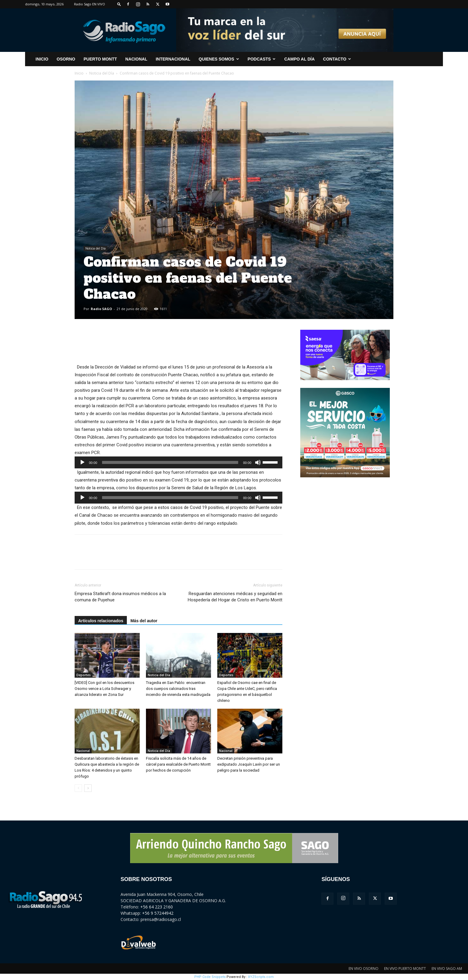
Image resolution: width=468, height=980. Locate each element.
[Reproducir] (82, 462)
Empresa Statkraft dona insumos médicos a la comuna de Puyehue (120, 597)
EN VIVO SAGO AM (447, 969)
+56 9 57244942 (158, 913)
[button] (119, 4)
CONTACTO (337, 59)
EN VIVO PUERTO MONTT (405, 969)
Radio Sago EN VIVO (90, 4)
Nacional (136, 59)
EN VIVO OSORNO (364, 969)
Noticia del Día (102, 73)
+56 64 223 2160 (157, 907)
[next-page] (88, 788)
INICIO (42, 59)
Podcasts (262, 59)
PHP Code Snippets (210, 977)
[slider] (170, 462)
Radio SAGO (101, 309)
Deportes (84, 675)
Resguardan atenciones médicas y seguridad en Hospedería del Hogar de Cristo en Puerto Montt (235, 597)
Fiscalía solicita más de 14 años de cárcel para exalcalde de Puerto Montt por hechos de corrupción (178, 764)
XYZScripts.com (261, 977)
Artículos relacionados (101, 621)
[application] (178, 462)
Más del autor (144, 621)
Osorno (66, 59)
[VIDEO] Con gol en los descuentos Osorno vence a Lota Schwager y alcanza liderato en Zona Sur (104, 689)
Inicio (79, 73)
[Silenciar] (258, 462)
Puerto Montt (100, 59)
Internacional (173, 59)
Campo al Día (299, 59)
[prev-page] (78, 788)
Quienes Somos (219, 59)
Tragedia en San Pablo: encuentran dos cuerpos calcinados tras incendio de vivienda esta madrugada (178, 689)
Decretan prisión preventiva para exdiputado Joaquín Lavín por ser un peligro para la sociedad (249, 764)
